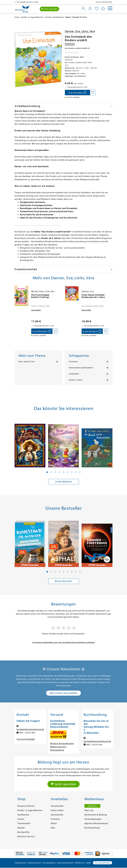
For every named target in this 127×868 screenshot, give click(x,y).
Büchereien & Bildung (96, 815)
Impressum (20, 863)
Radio (54, 823)
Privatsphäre (49, 863)
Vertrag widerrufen (103, 863)
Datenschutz (34, 863)
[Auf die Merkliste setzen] (93, 93)
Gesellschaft (57, 806)
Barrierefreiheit (66, 863)
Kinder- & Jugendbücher (30, 810)
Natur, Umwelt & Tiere (27, 362)
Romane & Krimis (26, 806)
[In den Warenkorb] (77, 93)
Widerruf (80, 863)
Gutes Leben (57, 810)
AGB (89, 863)
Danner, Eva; (73, 31)
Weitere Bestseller (63, 581)
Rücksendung (57, 750)
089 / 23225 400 (27, 733)
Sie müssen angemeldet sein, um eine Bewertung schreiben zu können (64, 642)
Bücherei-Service (26, 836)
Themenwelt (24, 823)
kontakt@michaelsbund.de (30, 729)
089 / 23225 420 (94, 745)
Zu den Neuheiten (64, 482)
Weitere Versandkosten (62, 744)
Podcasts (55, 819)
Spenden (92, 806)
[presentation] (15, 296)
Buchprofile (23, 832)
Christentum (73, 362)
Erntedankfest (74, 374)
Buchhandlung (92, 828)
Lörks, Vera (88, 31)
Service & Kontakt (104, 2)
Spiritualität (57, 815)
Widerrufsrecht (58, 747)
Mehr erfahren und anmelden (63, 693)
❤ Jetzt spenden (49, 9)
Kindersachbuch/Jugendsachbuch (81, 368)
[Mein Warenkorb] (103, 8)
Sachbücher (23, 815)
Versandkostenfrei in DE (28, 2)
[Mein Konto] (90, 8)
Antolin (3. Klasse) (76, 380)
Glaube (21, 828)
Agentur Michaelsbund (96, 823)
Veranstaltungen (93, 819)
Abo (53, 828)
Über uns (89, 810)
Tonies (21, 819)
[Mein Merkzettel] (97, 9)
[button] (47, 472)
